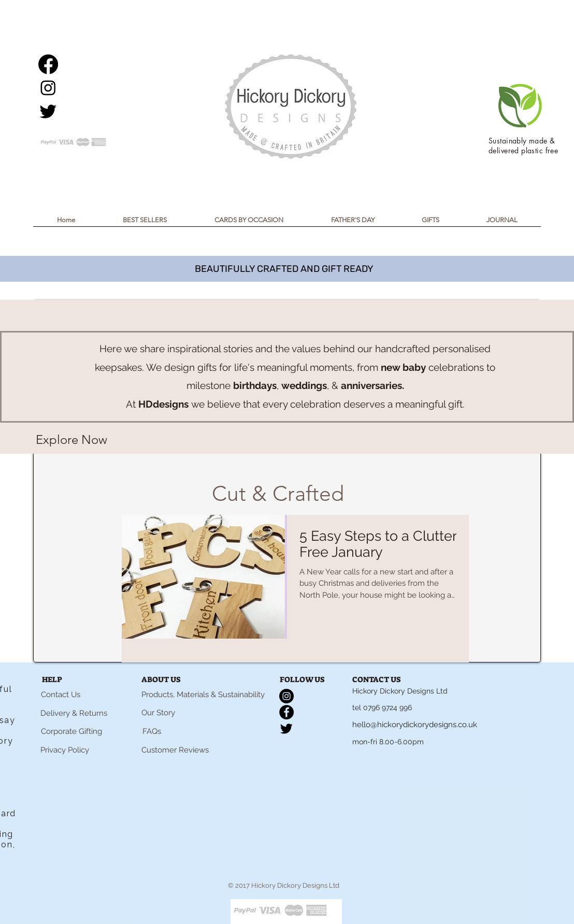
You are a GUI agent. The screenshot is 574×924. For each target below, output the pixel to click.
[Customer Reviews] (175, 750)
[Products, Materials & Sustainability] (203, 695)
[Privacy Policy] (65, 750)
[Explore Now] (71, 440)
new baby (403, 367)
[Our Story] (158, 713)
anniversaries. (372, 385)
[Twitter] (48, 111)
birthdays (255, 385)
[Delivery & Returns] (74, 713)
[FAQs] (152, 732)
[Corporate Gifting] (71, 732)
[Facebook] (48, 64)
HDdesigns (163, 404)
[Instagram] (48, 88)
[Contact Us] (61, 695)
